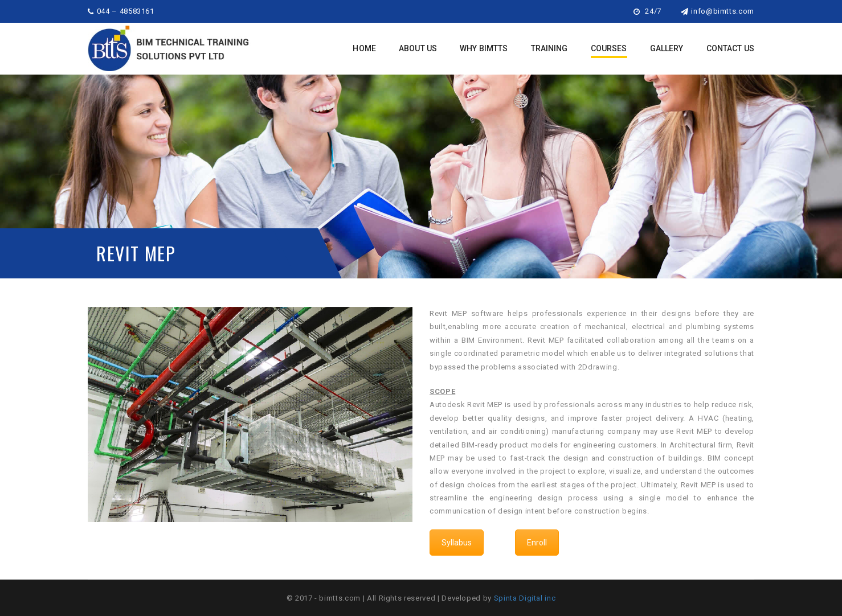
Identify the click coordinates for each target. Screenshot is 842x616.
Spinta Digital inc (525, 598)
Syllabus (457, 543)
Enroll (537, 543)
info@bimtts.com (718, 11)
